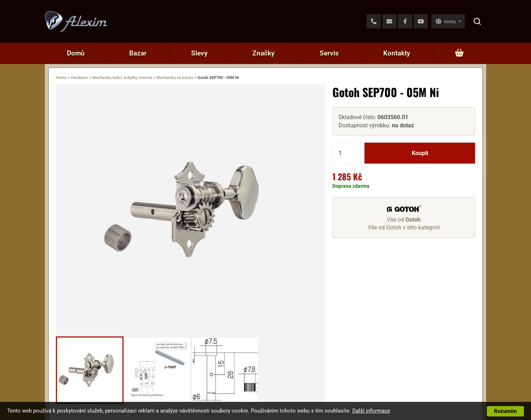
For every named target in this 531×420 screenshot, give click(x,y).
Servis (329, 53)
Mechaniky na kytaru (175, 78)
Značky (264, 53)
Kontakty (397, 53)
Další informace (371, 411)
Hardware (79, 78)
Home (61, 78)
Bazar (138, 53)
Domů (76, 53)
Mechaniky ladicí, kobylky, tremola (122, 78)
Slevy (199, 53)
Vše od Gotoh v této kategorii (404, 227)
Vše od (404, 220)
